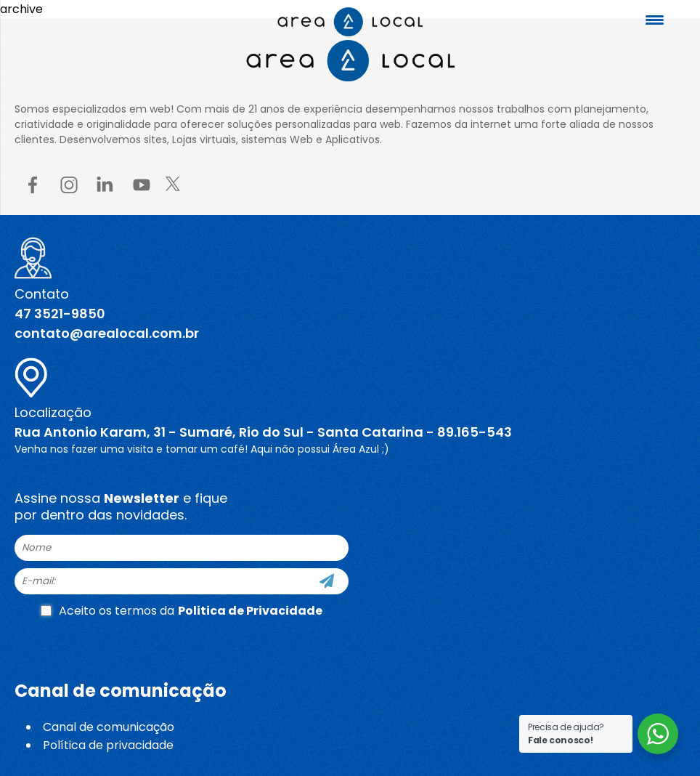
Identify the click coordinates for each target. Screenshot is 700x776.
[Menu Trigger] (655, 20)
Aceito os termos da (182, 611)
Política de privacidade (108, 745)
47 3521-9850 (60, 314)
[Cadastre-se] (327, 581)
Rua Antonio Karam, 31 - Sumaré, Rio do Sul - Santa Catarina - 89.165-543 (263, 432)
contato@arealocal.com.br (107, 333)
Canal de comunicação (109, 727)
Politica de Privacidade (250, 611)
